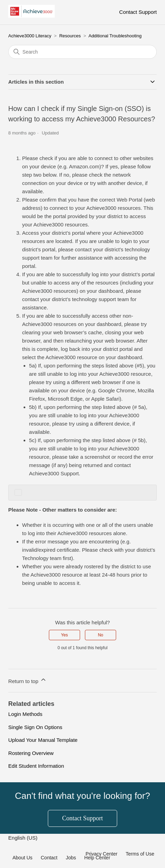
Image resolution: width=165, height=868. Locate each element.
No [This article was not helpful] (100, 635)
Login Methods (25, 714)
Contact (49, 858)
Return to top (28, 680)
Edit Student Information (36, 766)
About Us (23, 858)
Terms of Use (140, 854)
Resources (70, 36)
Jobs (71, 858)
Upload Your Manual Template (43, 740)
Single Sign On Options (35, 727)
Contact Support (138, 12)
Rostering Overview (31, 753)
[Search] (82, 52)
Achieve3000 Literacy (30, 36)
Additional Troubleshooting (115, 36)
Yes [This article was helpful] (64, 635)
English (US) (24, 838)
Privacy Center (102, 854)
